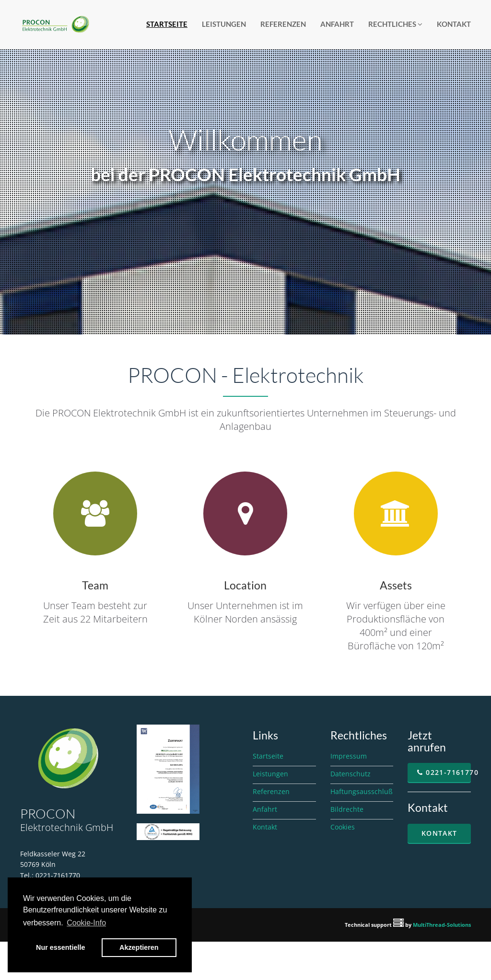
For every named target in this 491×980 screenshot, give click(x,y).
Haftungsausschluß (362, 791)
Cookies (343, 827)
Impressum (349, 756)
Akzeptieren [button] (139, 947)
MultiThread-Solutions (442, 925)
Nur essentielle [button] (60, 947)
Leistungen (224, 24)
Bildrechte (347, 809)
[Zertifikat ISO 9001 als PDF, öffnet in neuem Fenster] (168, 768)
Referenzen (283, 24)
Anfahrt (337, 24)
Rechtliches (395, 24)
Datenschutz (351, 774)
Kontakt (454, 24)
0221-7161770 (444, 772)
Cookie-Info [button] (86, 923)
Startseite (167, 24)
